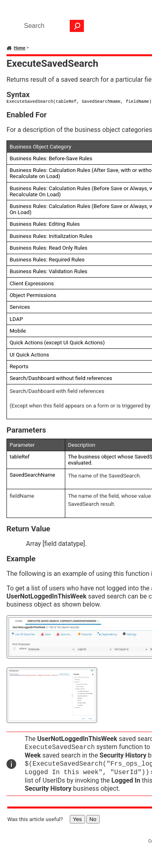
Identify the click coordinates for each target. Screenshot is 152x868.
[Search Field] (52, 26)
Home (20, 48)
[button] (77, 26)
